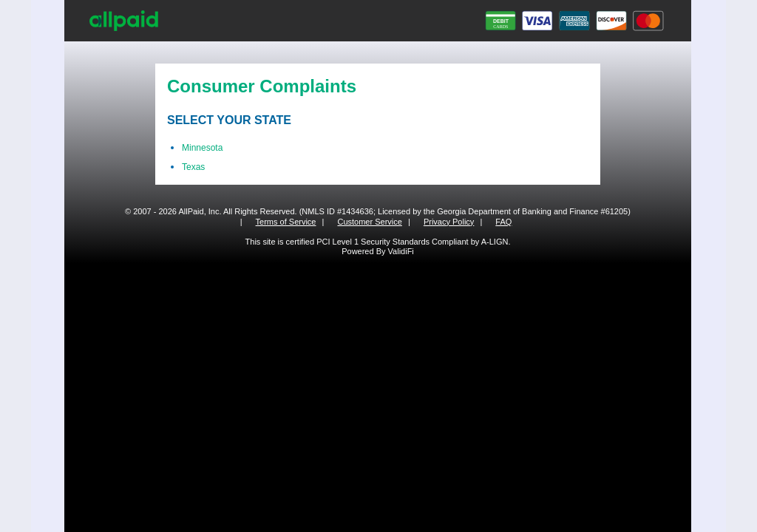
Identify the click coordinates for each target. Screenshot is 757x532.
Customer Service (369, 222)
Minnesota (202, 148)
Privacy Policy (449, 222)
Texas (193, 167)
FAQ (503, 222)
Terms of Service (286, 222)
